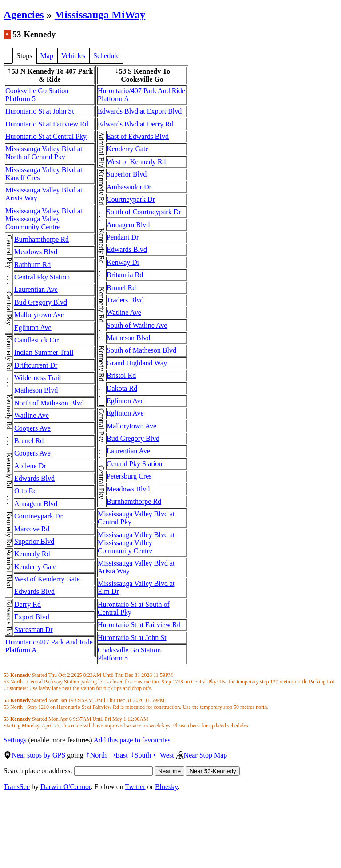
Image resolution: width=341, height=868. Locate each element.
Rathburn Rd (32, 265)
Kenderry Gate (35, 567)
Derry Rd (28, 604)
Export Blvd (32, 617)
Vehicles (73, 56)
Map (47, 56)
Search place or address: (78, 771)
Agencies (24, 15)
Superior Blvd (34, 541)
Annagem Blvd (36, 504)
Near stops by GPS (34, 755)
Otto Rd (26, 491)
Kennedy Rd (32, 554)
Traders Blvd (125, 300)
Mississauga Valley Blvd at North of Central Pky (44, 153)
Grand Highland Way (137, 363)
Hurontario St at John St (40, 111)
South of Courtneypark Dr (144, 212)
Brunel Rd (29, 441)
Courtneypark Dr (38, 516)
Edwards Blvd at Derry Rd (136, 124)
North (96, 755)
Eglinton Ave (33, 328)
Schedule (106, 56)
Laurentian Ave (36, 289)
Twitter (135, 787)
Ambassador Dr (129, 187)
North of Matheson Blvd (49, 403)
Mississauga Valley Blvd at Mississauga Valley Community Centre (44, 219)
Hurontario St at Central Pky (46, 136)
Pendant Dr (123, 237)
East (118, 755)
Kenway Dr (123, 262)
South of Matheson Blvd (141, 350)
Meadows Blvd (36, 252)
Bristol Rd (121, 375)
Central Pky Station (42, 277)
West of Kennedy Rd (136, 162)
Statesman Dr (34, 630)
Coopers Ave (32, 428)
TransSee (17, 787)
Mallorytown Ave (39, 315)
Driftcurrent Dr (36, 365)
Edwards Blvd (34, 478)
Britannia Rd (125, 275)
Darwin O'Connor (66, 787)
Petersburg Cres (129, 476)
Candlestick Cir (36, 340)
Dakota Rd (122, 388)
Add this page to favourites (132, 740)
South (140, 755)
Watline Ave (32, 415)
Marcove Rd (32, 529)
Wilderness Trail (38, 378)
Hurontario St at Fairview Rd (47, 124)
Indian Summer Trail (44, 352)
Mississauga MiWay (100, 15)
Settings (15, 740)
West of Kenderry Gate (47, 579)
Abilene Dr (30, 466)
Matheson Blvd (36, 390)
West (163, 755)
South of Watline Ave (137, 325)
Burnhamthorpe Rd (42, 239)
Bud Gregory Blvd (41, 302)
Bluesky (166, 787)
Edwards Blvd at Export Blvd (140, 111)
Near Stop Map (202, 755)
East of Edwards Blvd (138, 136)
